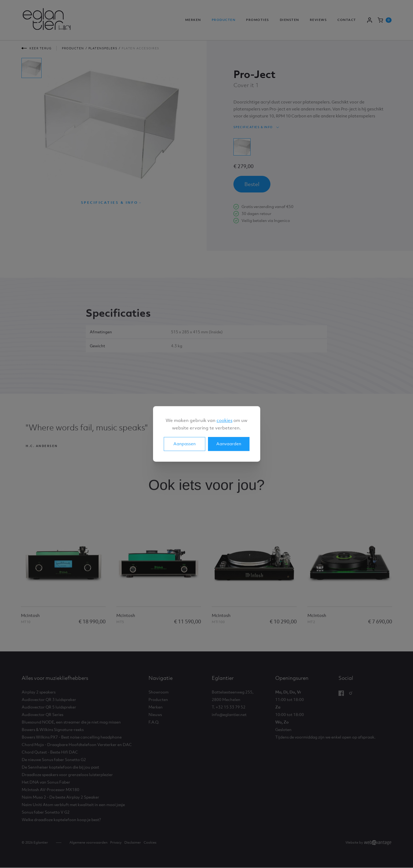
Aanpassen (185, 444)
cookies (224, 420)
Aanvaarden (229, 444)
